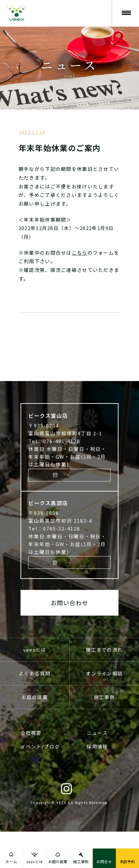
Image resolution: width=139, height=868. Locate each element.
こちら (80, 253)
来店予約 (71, 498)
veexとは (35, 686)
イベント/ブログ (40, 783)
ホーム (11, 862)
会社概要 (31, 769)
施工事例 (104, 733)
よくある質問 (35, 710)
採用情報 (97, 783)
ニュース (97, 769)
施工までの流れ (104, 686)
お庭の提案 (35, 733)
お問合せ (104, 862)
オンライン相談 (104, 710)
